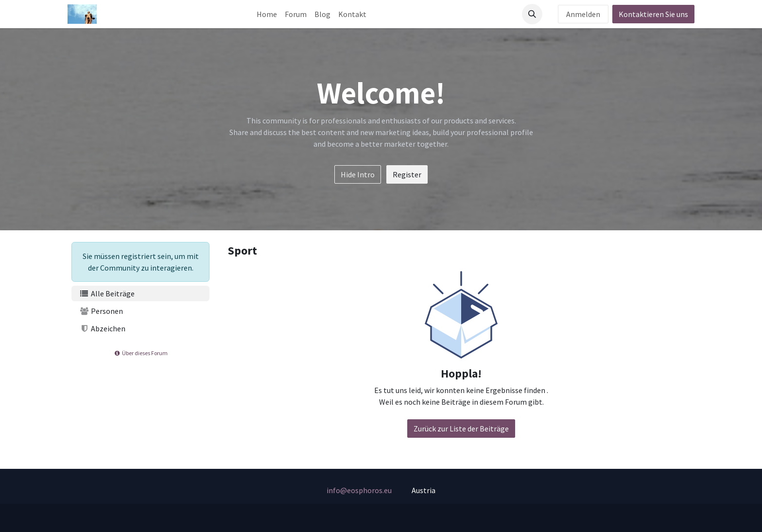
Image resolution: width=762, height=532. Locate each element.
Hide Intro (358, 174)
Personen (101, 311)
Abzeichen (102, 328)
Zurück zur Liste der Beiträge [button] (461, 429)
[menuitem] (267, 14)
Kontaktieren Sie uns (653, 14)
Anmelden (583, 14)
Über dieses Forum (140, 353)
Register (407, 174)
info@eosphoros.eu (359, 490)
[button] (532, 14)
